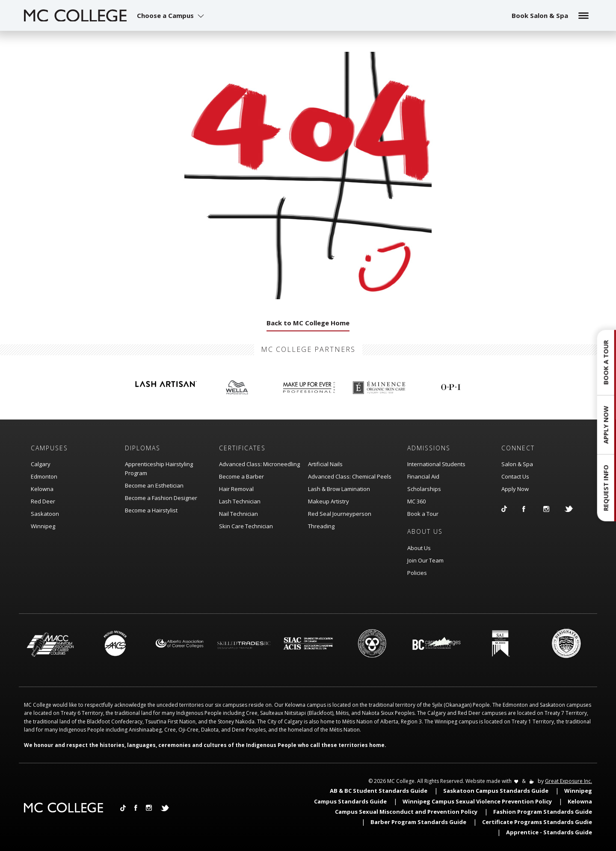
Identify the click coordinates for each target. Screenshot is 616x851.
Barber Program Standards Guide (418, 822)
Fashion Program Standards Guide (543, 812)
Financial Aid (423, 476)
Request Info (606, 488)
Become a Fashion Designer (161, 498)
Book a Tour (423, 514)
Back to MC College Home (308, 323)
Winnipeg (43, 526)
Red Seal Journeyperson (340, 514)
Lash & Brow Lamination (339, 489)
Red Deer (43, 501)
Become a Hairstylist (151, 510)
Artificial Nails (325, 464)
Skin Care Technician (246, 526)
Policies (417, 573)
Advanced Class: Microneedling (259, 464)
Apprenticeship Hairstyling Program (159, 469)
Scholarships (424, 489)
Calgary (41, 464)
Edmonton (44, 476)
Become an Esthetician (154, 485)
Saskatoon (45, 514)
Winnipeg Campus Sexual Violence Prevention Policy (477, 801)
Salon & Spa (517, 464)
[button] (172, 15)
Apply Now (515, 489)
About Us (419, 548)
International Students (436, 464)
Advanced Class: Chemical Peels (350, 476)
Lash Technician (240, 501)
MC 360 (416, 501)
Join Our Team (425, 560)
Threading (321, 526)
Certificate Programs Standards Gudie (537, 822)
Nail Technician (238, 514)
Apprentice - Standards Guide (549, 832)
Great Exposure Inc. (569, 781)
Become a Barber (241, 476)
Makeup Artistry (329, 501)
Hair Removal (236, 489)
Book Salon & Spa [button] (540, 15)
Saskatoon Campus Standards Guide (496, 791)
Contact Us (515, 476)
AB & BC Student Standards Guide (379, 791)
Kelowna (42, 489)
